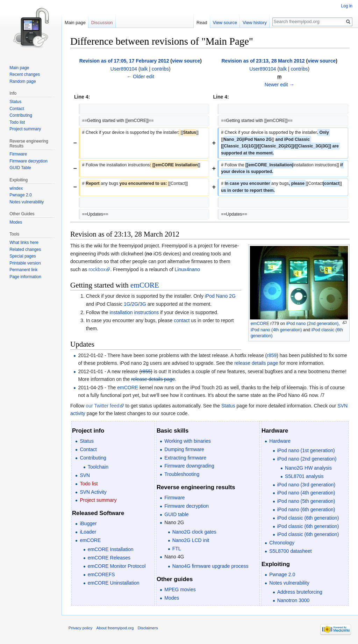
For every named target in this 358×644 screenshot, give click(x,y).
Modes (172, 598)
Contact (88, 449)
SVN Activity (93, 492)
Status (228, 406)
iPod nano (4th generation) (276, 330)
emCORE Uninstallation (114, 583)
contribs (160, 69)
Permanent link (23, 270)
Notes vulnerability (289, 583)
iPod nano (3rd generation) (306, 485)
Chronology (282, 543)
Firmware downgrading (189, 466)
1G (127, 304)
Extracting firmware (185, 458)
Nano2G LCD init (191, 540)
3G (143, 304)
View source (225, 23)
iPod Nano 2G (220, 296)
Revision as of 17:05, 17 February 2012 (124, 61)
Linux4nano (187, 269)
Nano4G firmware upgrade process (210, 566)
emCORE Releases (109, 558)
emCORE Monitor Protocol (117, 566)
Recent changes (25, 74)
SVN (85, 475)
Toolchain (98, 467)
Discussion (102, 23)
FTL (177, 549)
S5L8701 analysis (304, 476)
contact (182, 320)
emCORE (260, 324)
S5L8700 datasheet (290, 551)
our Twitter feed (102, 406)
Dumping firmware (184, 449)
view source (186, 61)
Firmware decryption (187, 506)
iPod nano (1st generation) (306, 450)
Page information (25, 277)
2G (135, 304)
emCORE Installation (111, 549)
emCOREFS (101, 574)
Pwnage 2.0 (282, 574)
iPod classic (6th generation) (308, 518)
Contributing (93, 458)
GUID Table (20, 168)
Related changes (25, 249)
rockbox (97, 269)
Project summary (98, 500)
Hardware (280, 441)
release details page (256, 363)
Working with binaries (188, 441)
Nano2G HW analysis (308, 468)
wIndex (16, 188)
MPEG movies (180, 589)
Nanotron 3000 (293, 600)
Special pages (23, 256)
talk (144, 69)
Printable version (25, 263)
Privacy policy (80, 628)
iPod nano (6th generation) (306, 509)
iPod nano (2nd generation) (313, 324)
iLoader (88, 532)
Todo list (89, 484)
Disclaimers (148, 628)
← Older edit (140, 77)
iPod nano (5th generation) (306, 501)
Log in (347, 6)
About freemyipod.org (115, 628)
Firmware (174, 498)
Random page (23, 81)
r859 (272, 355)
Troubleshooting (182, 474)
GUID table (176, 514)
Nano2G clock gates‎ (194, 532)
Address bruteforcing (300, 592)
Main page (75, 23)
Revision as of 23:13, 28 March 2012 (263, 61)
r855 (146, 371)
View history (255, 23)
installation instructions (134, 312)
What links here (24, 243)
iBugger (88, 523)
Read (202, 23)
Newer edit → (280, 85)
